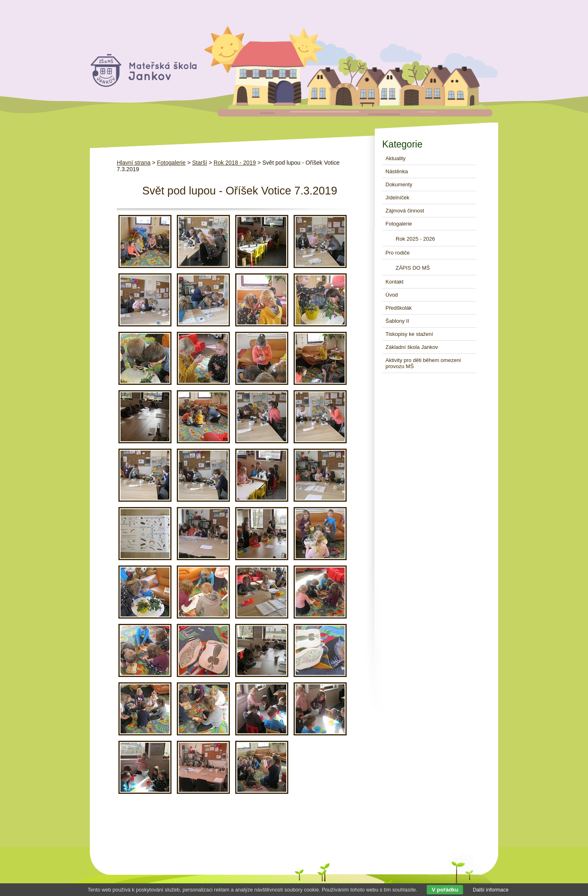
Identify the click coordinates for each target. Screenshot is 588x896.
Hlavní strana (134, 163)
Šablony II (397, 321)
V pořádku (445, 890)
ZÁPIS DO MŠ (413, 268)
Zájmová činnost (405, 211)
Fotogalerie (171, 163)
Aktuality (395, 158)
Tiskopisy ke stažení (409, 334)
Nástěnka (397, 171)
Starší (199, 163)
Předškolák (399, 308)
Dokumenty (399, 184)
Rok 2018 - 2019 (235, 163)
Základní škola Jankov (412, 347)
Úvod (392, 295)
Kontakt (394, 282)
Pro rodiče (398, 253)
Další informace (491, 890)
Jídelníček (398, 198)
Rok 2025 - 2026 (415, 239)
